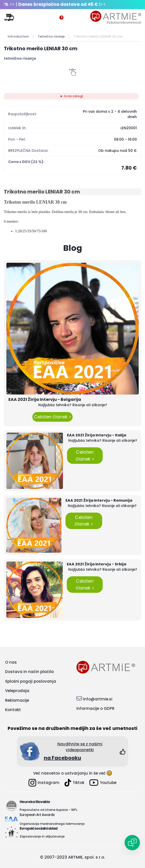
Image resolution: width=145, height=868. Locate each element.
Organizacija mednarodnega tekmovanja (52, 824)
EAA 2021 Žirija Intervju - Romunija (99, 500)
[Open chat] (132, 843)
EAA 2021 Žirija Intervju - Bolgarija (45, 399)
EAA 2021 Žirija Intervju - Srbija (96, 564)
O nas (11, 662)
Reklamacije (17, 700)
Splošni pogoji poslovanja (31, 681)
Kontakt (13, 710)
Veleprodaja (17, 691)
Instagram (44, 783)
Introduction (18, 36)
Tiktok (74, 783)
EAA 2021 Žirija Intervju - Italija (97, 435)
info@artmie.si (98, 699)
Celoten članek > (52, 417)
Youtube (103, 783)
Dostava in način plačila (29, 672)
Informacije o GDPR (95, 708)
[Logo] (116, 18)
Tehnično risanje (51, 36)
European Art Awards (37, 815)
